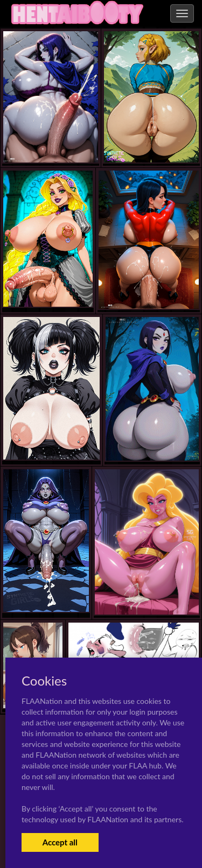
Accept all (60, 842)
